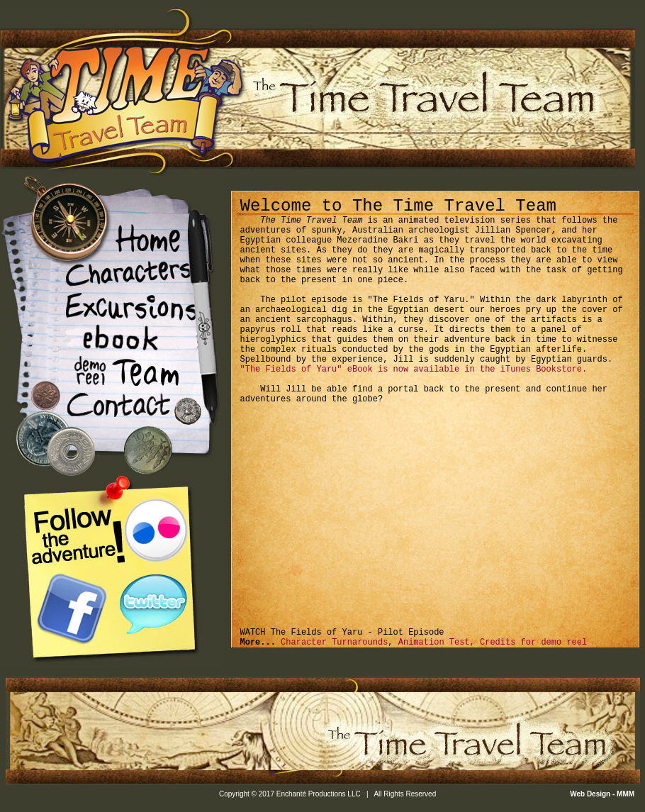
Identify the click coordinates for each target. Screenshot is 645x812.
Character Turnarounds (332, 643)
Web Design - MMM (603, 794)
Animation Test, (439, 643)
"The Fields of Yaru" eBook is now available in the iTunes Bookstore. (414, 369)
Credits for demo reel (533, 643)
